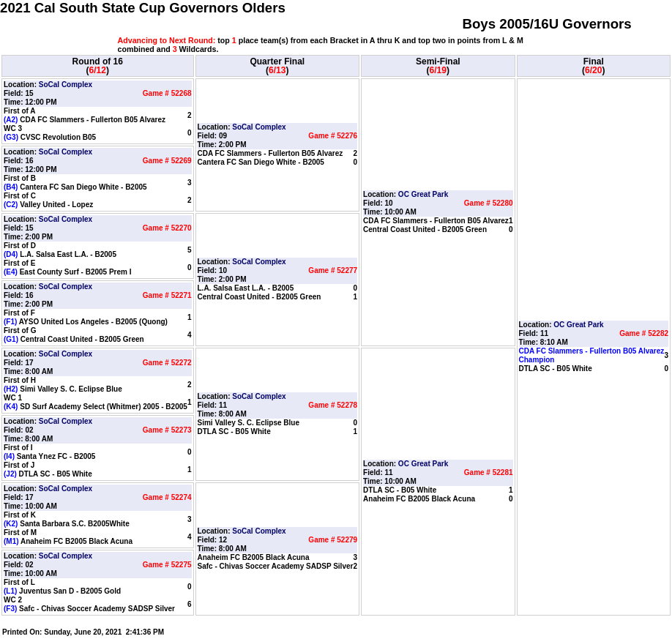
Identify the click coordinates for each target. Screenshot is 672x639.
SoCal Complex (66, 85)
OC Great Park (423, 194)
